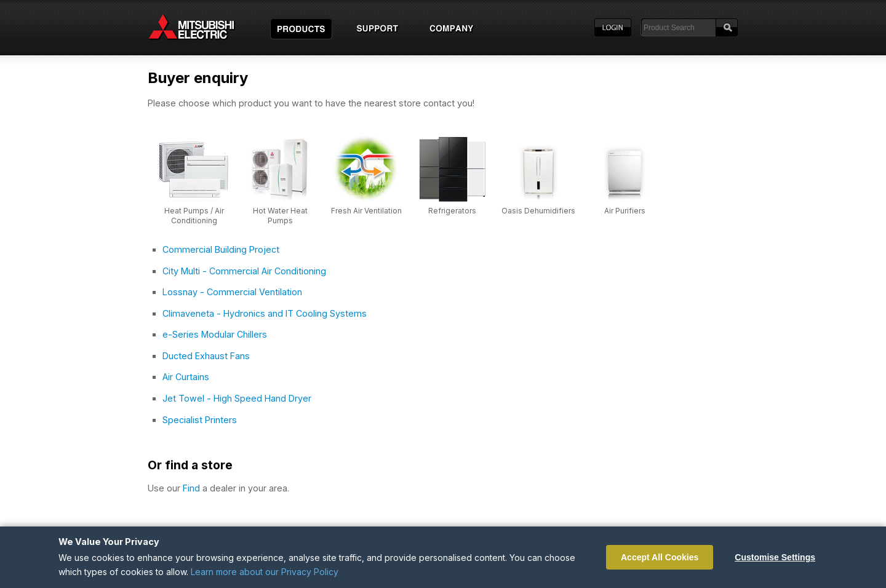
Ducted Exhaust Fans (206, 356)
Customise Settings (775, 557)
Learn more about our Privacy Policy (265, 572)
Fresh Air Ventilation (366, 211)
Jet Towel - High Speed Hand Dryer (237, 398)
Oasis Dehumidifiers (538, 211)
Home (203, 28)
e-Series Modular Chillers (215, 334)
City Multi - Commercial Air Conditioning (244, 271)
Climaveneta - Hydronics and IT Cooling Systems (265, 313)
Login (613, 28)
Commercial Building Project (221, 249)
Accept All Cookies (660, 557)
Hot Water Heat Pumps (280, 216)
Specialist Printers (200, 420)
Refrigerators (452, 211)
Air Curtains (186, 377)
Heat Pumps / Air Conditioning (194, 216)
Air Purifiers (625, 211)
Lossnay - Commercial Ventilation (232, 292)
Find (191, 488)
